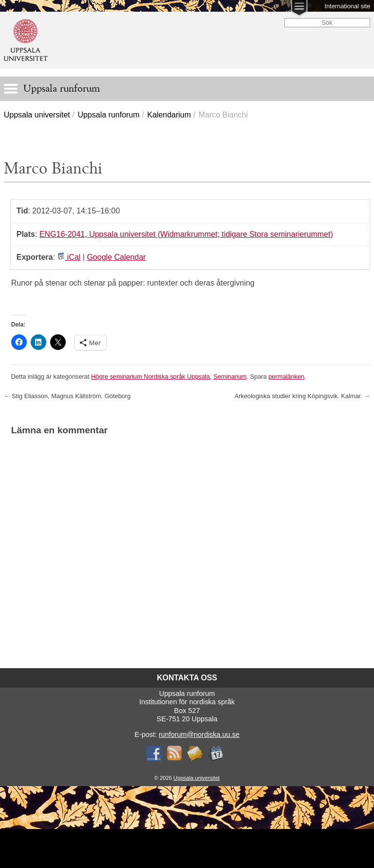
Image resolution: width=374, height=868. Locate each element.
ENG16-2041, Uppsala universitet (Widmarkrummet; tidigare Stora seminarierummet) (186, 234)
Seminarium (230, 376)
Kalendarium (169, 115)
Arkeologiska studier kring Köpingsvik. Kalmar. (303, 396)
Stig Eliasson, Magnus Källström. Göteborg (67, 396)
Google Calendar (116, 257)
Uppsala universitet (37, 115)
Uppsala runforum (108, 115)
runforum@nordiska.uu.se (199, 734)
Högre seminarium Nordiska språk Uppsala (150, 376)
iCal (69, 257)
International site (347, 6)
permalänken (286, 376)
